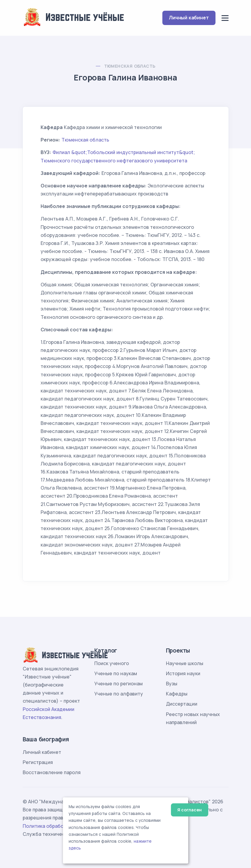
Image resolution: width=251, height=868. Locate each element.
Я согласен (189, 810)
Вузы (172, 684)
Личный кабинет (189, 18)
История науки (183, 673)
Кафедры (177, 694)
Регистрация (38, 762)
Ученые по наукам (116, 673)
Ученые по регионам (118, 684)
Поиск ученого (112, 663)
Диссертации (182, 704)
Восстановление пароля (52, 772)
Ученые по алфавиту (119, 694)
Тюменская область (130, 66)
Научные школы (185, 663)
